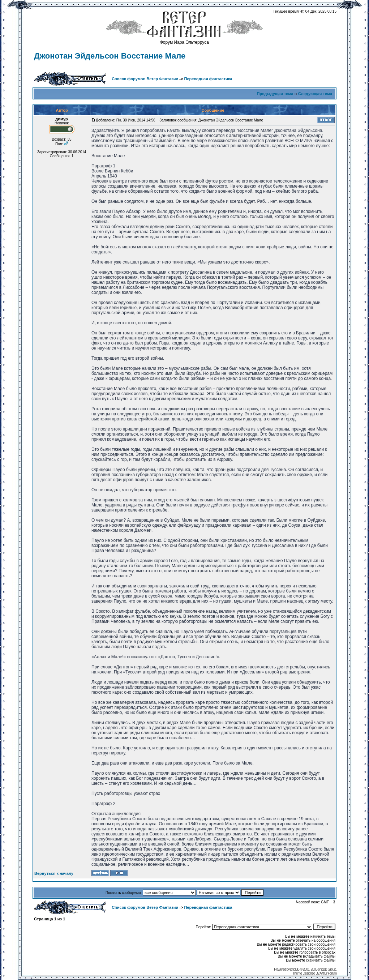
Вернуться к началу (54, 873)
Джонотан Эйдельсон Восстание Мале (110, 56)
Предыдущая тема (275, 94)
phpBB (295, 969)
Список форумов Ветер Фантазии (145, 79)
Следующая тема (315, 94)
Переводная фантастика (208, 79)
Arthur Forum (328, 973)
